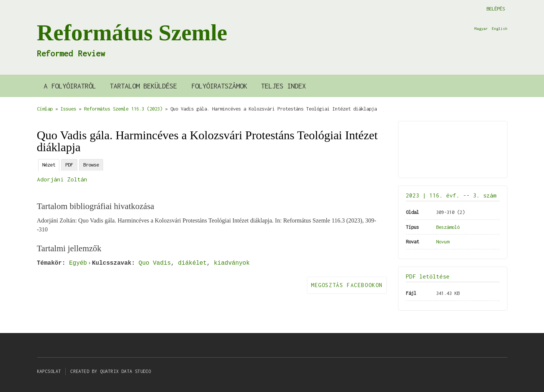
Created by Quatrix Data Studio (111, 371)
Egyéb (78, 263)
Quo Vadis (155, 263)
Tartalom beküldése (143, 86)
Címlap (45, 109)
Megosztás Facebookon (347, 285)
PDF (69, 165)
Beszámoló (448, 227)
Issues (68, 109)
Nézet (49, 165)
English (500, 28)
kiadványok (232, 263)
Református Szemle (132, 32)
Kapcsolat (49, 371)
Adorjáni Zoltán (62, 179)
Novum (443, 242)
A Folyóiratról (70, 86)
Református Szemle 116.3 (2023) (123, 109)
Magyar (481, 28)
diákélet (192, 263)
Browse (91, 165)
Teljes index (283, 86)
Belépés (496, 9)
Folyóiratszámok (219, 86)
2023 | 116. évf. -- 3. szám (451, 195)
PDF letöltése (428, 276)
